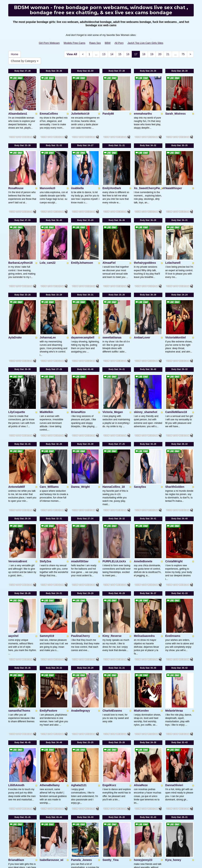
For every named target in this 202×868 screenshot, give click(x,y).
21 (168, 54)
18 (144, 54)
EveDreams (173, 525)
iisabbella (77, 160)
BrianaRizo (78, 343)
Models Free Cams (75, 43)
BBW (108, 43)
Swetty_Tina (110, 707)
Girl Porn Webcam (49, 43)
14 (112, 54)
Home (14, 54)
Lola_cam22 (48, 221)
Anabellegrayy (80, 585)
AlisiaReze (141, 646)
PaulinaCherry (80, 525)
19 (152, 54)
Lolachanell (173, 221)
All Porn (119, 43)
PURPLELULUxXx (114, 464)
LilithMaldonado (144, 768)
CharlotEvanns (112, 585)
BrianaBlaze (16, 707)
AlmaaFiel (109, 221)
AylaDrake (15, 282)
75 (183, 54)
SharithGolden (175, 403)
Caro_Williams (49, 403)
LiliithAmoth (16, 646)
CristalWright (174, 464)
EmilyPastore (48, 585)
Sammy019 (47, 525)
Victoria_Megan (113, 343)
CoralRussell (174, 768)
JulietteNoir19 (80, 100)
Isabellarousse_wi (51, 707)
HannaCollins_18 (114, 403)
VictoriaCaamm (18, 768)
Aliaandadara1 (18, 100)
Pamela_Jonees (81, 707)
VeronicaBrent (18, 464)
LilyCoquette (17, 343)
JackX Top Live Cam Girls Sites (145, 43)
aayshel (13, 525)
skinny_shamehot (146, 343)
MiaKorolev (141, 585)
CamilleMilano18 (176, 343)
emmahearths (143, 100)
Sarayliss (140, 403)
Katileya (108, 768)
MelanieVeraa (174, 585)
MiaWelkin (46, 343)
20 (160, 54)
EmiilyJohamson (82, 221)
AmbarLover (142, 282)
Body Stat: (22, 71)
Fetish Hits (98, 859)
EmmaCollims (49, 100)
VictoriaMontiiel (176, 282)
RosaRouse (16, 160)
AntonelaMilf (17, 403)
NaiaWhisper (174, 160)
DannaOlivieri (174, 646)
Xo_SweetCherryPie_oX (150, 160)
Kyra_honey (173, 707)
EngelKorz (109, 646)
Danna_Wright (80, 403)
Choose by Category (25, 61)
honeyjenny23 (143, 707)
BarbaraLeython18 (20, 221)
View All (72, 54)
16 (128, 54)
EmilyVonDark (112, 160)
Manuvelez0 (47, 160)
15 (120, 54)
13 (104, 54)
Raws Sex (95, 43)
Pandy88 (108, 100)
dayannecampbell (83, 282)
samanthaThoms (19, 585)
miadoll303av (80, 464)
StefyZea (45, 464)
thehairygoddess (145, 221)
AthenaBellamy (50, 646)
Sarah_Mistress (176, 100)
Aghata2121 (79, 646)
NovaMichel (47, 768)
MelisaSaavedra (144, 525)
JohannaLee (48, 282)
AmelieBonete (143, 464)
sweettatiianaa (112, 282)
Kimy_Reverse (112, 525)
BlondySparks (80, 768)
